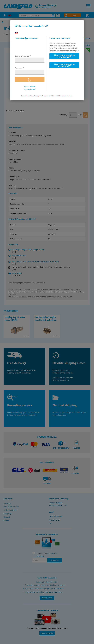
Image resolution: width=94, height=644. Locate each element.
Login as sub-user (30, 86)
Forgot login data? (30, 89)
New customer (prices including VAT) (64, 65)
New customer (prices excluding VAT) (64, 56)
